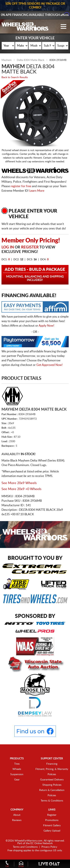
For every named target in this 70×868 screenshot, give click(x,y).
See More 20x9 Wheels (19, 483)
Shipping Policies (52, 785)
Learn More (37, 191)
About (17, 815)
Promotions (52, 820)
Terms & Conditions (52, 801)
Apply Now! (46, 326)
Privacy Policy (49, 847)
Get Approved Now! (49, 365)
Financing (52, 764)
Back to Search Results (15, 77)
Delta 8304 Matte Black (31, 60)
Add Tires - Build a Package (35, 275)
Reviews (17, 820)
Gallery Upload (52, 831)
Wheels (17, 769)
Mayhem (7, 60)
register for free (21, 186)
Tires (17, 764)
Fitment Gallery (52, 826)
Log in (8, 247)
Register (30, 247)
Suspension (17, 774)
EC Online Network (42, 843)
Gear (17, 780)
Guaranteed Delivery (52, 780)
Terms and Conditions (25, 847)
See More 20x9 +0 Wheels (21, 489)
